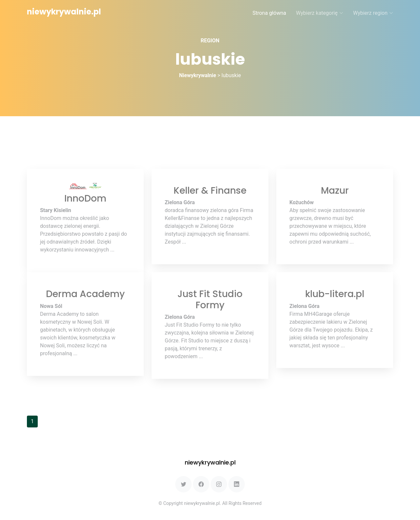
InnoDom (85, 198)
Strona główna (269, 13)
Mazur (335, 191)
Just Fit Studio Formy (210, 300)
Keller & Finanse (210, 191)
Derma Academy (85, 294)
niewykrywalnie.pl (64, 12)
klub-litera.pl (335, 294)
